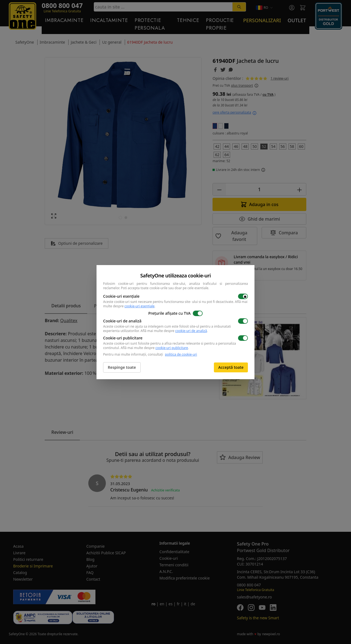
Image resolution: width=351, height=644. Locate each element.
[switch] (243, 296)
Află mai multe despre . (174, 331)
